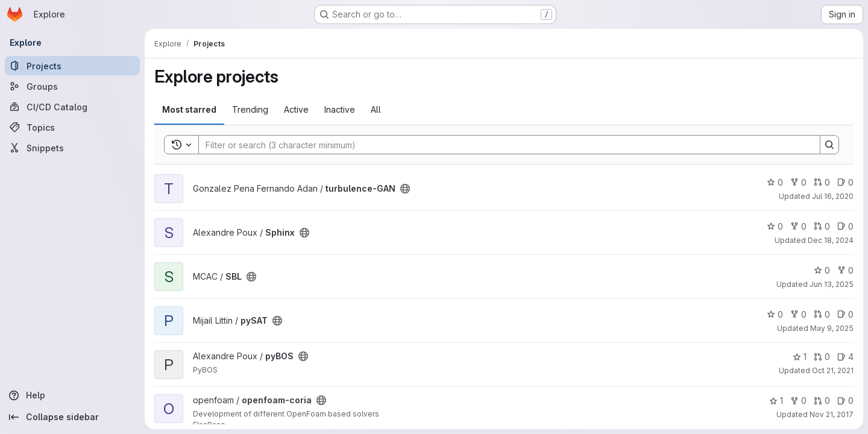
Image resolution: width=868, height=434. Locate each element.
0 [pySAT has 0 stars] (775, 314)
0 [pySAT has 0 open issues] (845, 314)
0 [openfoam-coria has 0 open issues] (845, 401)
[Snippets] (72, 148)
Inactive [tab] (340, 109)
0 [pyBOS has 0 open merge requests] (822, 357)
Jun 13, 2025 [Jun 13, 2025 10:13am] (832, 284)
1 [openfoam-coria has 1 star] (776, 401)
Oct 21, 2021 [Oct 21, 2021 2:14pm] (833, 370)
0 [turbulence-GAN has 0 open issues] (845, 182)
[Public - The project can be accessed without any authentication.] (405, 189)
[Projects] (72, 66)
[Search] (503, 145)
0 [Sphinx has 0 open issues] (845, 226)
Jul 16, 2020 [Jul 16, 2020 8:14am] (833, 196)
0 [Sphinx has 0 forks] (798, 226)
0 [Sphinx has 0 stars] (775, 226)
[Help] (72, 395)
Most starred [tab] (189, 109)
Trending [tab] (250, 109)
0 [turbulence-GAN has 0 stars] (775, 182)
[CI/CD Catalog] (72, 107)
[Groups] (72, 86)
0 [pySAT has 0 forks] (798, 314)
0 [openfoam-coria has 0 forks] (798, 401)
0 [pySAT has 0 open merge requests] (822, 314)
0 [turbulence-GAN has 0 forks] (798, 182)
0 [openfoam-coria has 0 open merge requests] (822, 401)
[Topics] (72, 127)
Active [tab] (296, 109)
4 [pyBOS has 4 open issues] (845, 357)
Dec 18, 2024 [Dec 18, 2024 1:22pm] (831, 240)
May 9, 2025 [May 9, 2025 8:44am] (832, 328)
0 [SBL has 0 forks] (845, 270)
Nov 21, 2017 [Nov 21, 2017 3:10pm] (832, 414)
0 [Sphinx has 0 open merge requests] (822, 226)
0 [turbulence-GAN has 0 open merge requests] (822, 182)
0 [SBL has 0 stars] (822, 270)
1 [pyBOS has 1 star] (800, 357)
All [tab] (376, 109)
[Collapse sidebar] (72, 417)
